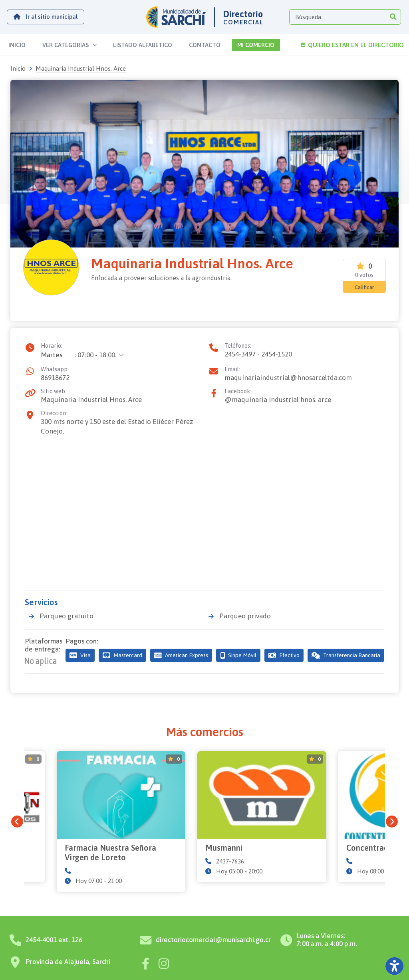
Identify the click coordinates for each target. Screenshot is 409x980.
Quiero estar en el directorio (352, 45)
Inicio (18, 68)
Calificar (364, 287)
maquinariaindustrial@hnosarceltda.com (288, 378)
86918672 (55, 378)
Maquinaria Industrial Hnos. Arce (91, 400)
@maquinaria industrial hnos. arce (278, 400)
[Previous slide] (17, 809)
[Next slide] (392, 809)
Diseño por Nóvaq (285, 969)
